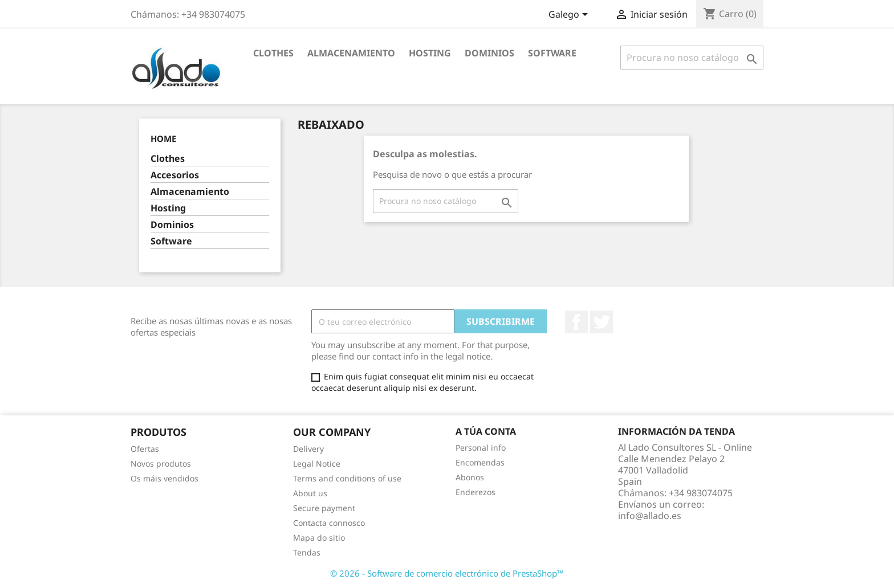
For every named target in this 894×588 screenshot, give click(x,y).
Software (552, 53)
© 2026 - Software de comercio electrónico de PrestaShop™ (447, 573)
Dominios (489, 53)
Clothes (273, 53)
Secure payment (324, 508)
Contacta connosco (329, 523)
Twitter (602, 322)
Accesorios (175, 175)
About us (310, 493)
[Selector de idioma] (570, 15)
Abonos (470, 477)
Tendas (307, 552)
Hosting (430, 53)
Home (163, 138)
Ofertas (145, 449)
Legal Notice (317, 464)
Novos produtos (161, 464)
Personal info (481, 448)
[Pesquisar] (692, 58)
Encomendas (480, 462)
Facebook (576, 322)
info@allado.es (650, 516)
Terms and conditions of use (347, 478)
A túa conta (486, 431)
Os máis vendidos (164, 478)
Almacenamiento (351, 53)
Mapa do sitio (319, 538)
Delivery (308, 449)
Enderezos (476, 492)
